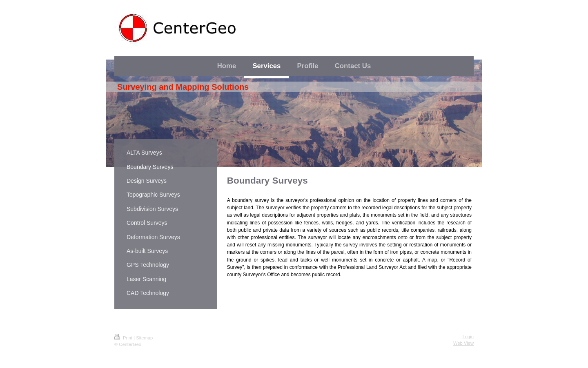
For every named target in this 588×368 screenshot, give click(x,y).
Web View (463, 343)
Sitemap (144, 338)
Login (468, 337)
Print (124, 338)
